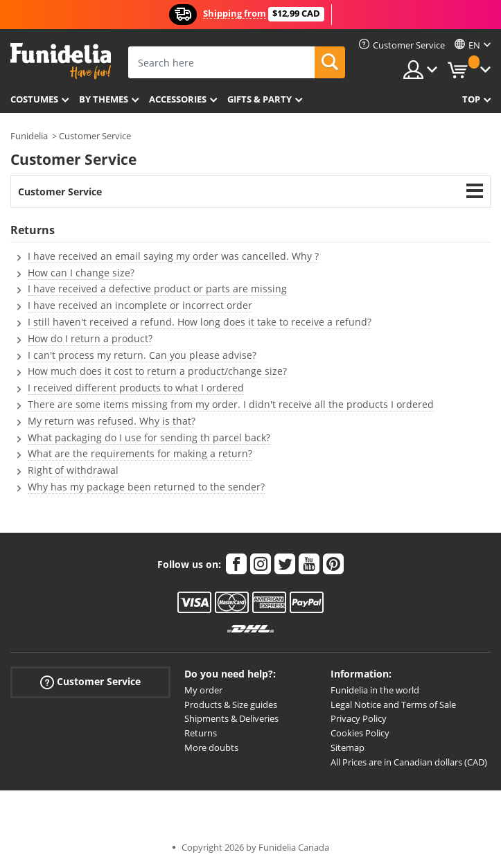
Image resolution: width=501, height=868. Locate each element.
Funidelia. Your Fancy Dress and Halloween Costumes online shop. (61, 61)
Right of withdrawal (73, 470)
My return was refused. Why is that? (112, 421)
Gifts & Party (260, 99)
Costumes (34, 99)
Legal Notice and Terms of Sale (393, 705)
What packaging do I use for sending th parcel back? (149, 437)
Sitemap (348, 747)
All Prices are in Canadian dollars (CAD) (409, 762)
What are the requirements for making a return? (140, 453)
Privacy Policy (359, 718)
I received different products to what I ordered (136, 388)
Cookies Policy (360, 733)
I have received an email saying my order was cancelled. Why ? (173, 256)
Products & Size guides (231, 705)
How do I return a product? (90, 338)
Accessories (178, 99)
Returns (201, 733)
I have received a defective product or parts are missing (157, 289)
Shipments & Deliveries (231, 718)
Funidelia (29, 136)
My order (203, 690)
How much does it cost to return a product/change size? (157, 371)
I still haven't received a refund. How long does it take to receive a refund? (200, 322)
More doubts (211, 747)
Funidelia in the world (375, 690)
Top (471, 99)
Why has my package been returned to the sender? (146, 487)
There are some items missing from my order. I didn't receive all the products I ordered (231, 404)
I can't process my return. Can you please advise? (142, 355)
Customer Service (95, 136)
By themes (104, 99)
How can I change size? (81, 273)
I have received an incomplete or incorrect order (140, 305)
